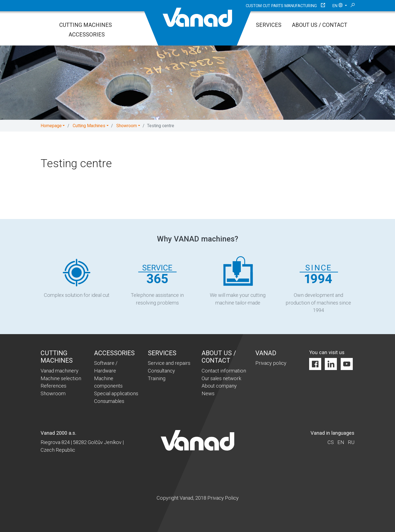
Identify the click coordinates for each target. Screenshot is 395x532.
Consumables (109, 401)
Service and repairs (169, 363)
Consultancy (161, 371)
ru (351, 442)
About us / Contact (320, 25)
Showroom (53, 393)
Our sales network (221, 378)
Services (269, 25)
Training (157, 378)
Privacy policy (271, 363)
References (53, 386)
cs (331, 442)
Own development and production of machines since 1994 (318, 285)
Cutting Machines (86, 25)
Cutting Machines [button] (89, 126)
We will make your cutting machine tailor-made (238, 281)
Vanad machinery (60, 371)
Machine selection (61, 378)
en (338, 6)
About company (219, 386)
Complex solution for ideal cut (77, 277)
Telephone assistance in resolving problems (157, 281)
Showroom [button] (127, 126)
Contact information (224, 371)
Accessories (87, 35)
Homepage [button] (51, 126)
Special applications (116, 393)
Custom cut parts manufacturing (281, 6)
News (208, 393)
